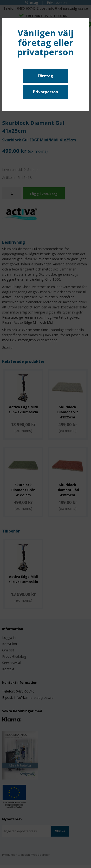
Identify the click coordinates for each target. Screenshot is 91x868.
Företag (45, 76)
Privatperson (45, 92)
